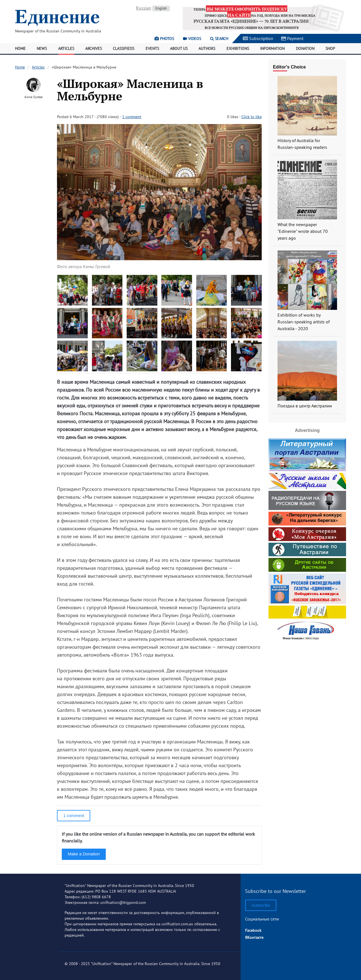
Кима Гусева (34, 97)
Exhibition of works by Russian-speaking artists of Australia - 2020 (304, 322)
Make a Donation (84, 854)
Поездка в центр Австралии (305, 406)
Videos (192, 39)
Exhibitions (238, 48)
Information (272, 48)
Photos (164, 39)
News (42, 48)
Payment (292, 38)
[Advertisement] (307, 679)
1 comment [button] (74, 815)
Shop (330, 48)
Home (20, 48)
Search (219, 39)
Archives (93, 48)
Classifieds (124, 48)
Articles (66, 48)
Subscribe (261, 905)
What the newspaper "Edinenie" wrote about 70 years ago (303, 231)
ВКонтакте (254, 937)
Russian (144, 8)
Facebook (253, 930)
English (161, 8)
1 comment (132, 117)
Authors (207, 48)
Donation (305, 48)
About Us (179, 48)
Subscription (258, 38)
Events (152, 48)
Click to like (252, 117)
